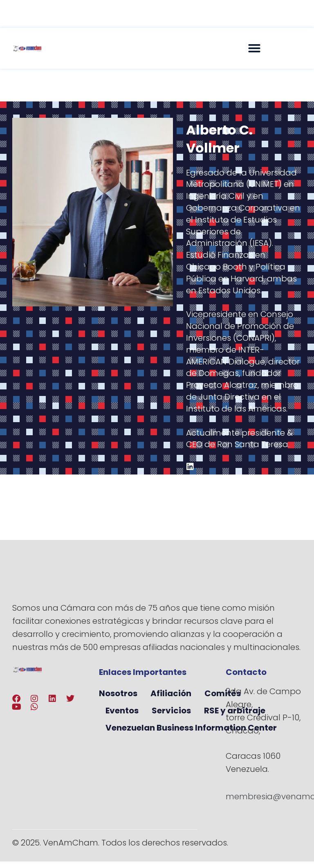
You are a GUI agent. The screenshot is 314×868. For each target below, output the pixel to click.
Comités (223, 693)
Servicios (171, 711)
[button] (254, 48)
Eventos (122, 711)
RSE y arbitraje (235, 711)
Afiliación (171, 693)
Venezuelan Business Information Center (191, 728)
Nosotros (118, 693)
